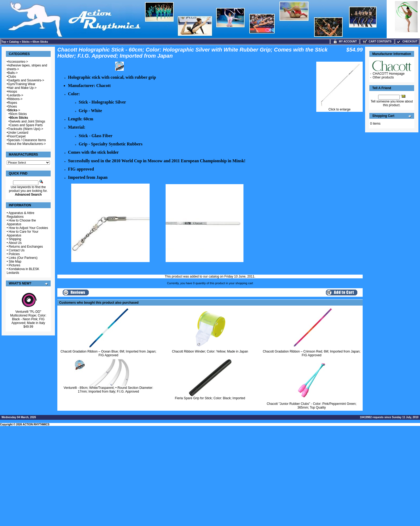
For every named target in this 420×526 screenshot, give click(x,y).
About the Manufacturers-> (27, 144)
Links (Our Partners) (23, 258)
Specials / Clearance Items (27, 140)
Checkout (407, 41)
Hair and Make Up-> (22, 88)
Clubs (12, 77)
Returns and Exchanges (26, 247)
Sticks (26, 42)
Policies (14, 254)
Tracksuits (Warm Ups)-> (25, 129)
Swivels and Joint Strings (27, 121)
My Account (345, 41)
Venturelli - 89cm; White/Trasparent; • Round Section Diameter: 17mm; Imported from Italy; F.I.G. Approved (109, 390)
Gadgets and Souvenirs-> (26, 80)
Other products (383, 77)
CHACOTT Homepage (389, 74)
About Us (15, 243)
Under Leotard (18, 133)
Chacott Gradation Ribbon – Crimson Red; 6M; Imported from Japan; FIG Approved (311, 353)
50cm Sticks (18, 114)
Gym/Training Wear (21, 84)
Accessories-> (18, 62)
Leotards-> (15, 95)
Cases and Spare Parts (26, 125)
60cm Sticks (40, 42)
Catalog (14, 42)
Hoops (12, 92)
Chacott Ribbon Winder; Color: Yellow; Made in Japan (210, 351)
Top (4, 42)
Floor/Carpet (17, 136)
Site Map (15, 262)
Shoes (12, 106)
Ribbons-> (15, 99)
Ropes (12, 103)
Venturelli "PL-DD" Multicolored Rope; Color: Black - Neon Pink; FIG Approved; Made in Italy (28, 317)
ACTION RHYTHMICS (36, 424)
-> (14, 110)
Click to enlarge (339, 108)
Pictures (15, 265)
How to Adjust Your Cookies (28, 228)
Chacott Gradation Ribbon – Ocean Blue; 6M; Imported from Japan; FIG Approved (108, 353)
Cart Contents (377, 41)
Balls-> (13, 73)
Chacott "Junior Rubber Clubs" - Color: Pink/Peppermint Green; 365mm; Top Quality (312, 406)
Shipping (15, 239)
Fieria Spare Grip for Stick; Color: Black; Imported (210, 398)
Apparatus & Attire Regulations (21, 215)
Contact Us (17, 250)
